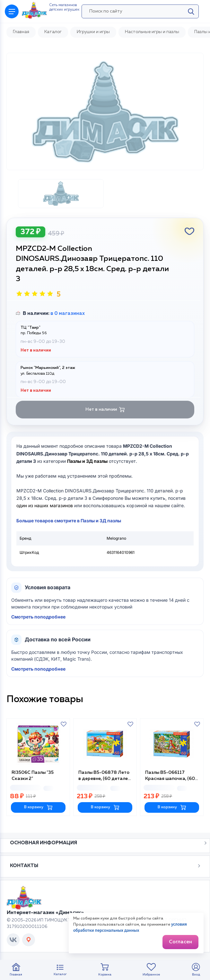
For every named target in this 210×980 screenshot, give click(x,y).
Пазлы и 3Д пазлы (87, 461)
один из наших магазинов (45, 505)
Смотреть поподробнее (38, 617)
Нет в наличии (105, 410)
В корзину (38, 807)
